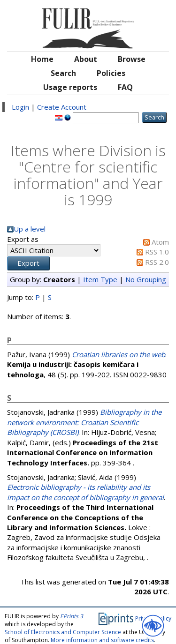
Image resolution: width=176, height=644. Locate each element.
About (86, 59)
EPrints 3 (72, 616)
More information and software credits (102, 640)
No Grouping (146, 279)
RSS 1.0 (157, 252)
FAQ (125, 87)
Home (42, 59)
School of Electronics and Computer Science (63, 632)
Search (63, 73)
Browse (132, 59)
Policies (111, 73)
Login (20, 107)
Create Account (62, 107)
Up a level (30, 229)
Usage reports (70, 87)
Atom (160, 242)
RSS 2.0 (157, 262)
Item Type (100, 279)
